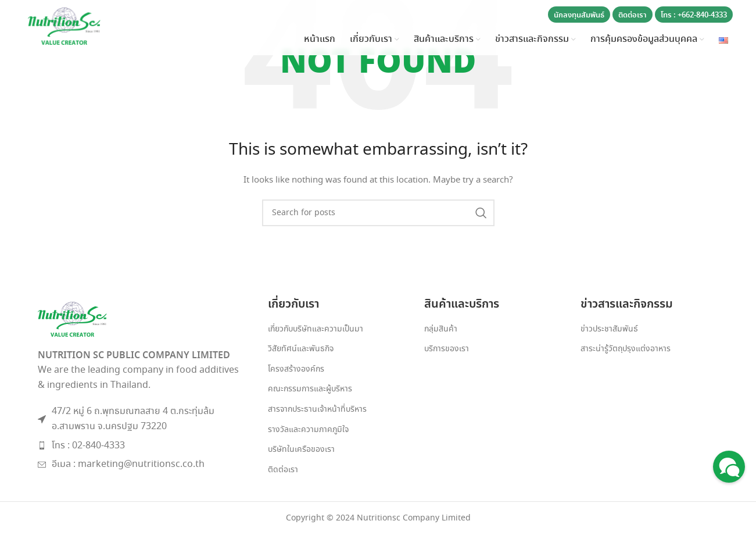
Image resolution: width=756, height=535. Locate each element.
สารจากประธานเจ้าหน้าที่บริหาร (317, 410)
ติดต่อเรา (633, 15)
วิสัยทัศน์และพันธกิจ (301, 349)
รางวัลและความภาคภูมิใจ (308, 430)
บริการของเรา (447, 349)
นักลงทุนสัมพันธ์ (579, 15)
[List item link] (141, 446)
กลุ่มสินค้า (441, 329)
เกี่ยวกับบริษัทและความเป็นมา (316, 329)
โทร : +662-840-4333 (694, 15)
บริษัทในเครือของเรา (301, 450)
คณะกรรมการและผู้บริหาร (310, 389)
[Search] (378, 213)
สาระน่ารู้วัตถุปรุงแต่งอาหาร (626, 349)
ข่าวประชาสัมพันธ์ (609, 329)
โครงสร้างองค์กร (296, 370)
